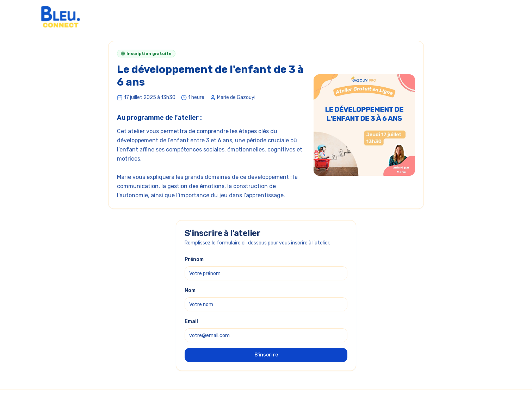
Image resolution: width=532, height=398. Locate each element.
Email (191, 321)
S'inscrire (266, 355)
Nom (190, 290)
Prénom (194, 259)
